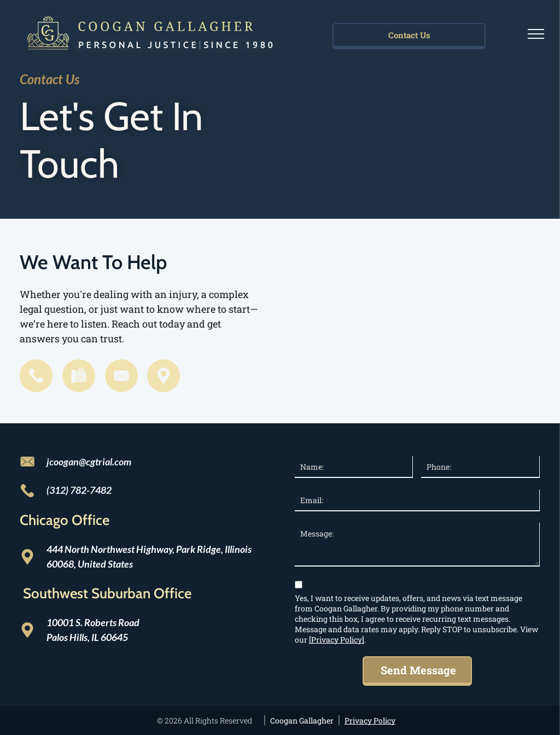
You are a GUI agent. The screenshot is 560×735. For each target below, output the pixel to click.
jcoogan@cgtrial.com (89, 462)
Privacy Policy (370, 721)
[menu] (536, 34)
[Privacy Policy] (337, 640)
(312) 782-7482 (79, 490)
